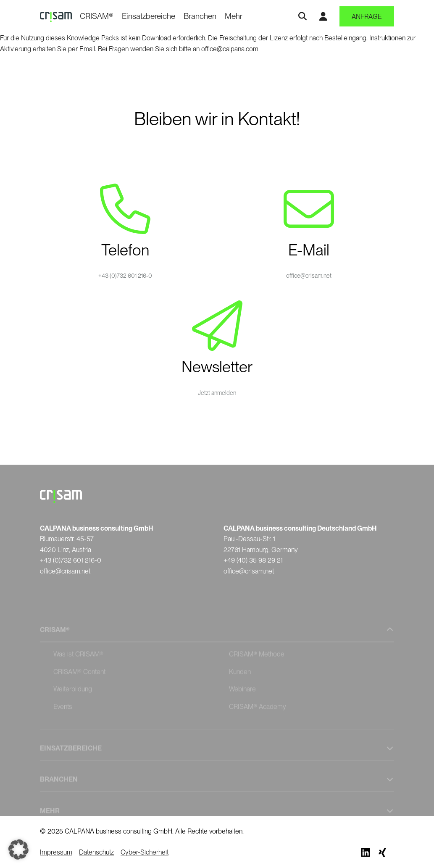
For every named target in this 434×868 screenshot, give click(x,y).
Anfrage (367, 17)
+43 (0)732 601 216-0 (125, 276)
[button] (18, 850)
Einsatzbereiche (149, 16)
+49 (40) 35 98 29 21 (253, 560)
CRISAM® (97, 16)
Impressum (56, 852)
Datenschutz (96, 852)
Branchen (200, 16)
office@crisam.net (309, 276)
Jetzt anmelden (217, 393)
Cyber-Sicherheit (145, 852)
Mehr (234, 16)
